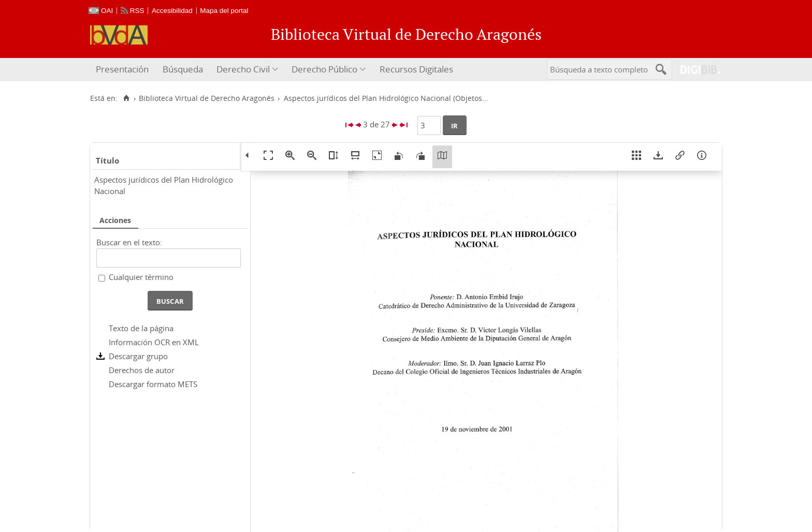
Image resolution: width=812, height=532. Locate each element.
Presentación (122, 69)
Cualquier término (141, 277)
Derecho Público (324, 69)
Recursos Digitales (416, 69)
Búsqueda (183, 69)
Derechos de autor (142, 370)
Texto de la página (141, 328)
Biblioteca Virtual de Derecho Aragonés (207, 98)
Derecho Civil (243, 69)
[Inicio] (126, 98)
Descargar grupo (138, 356)
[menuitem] (124, 70)
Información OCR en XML (154, 342)
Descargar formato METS (153, 384)
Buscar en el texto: (129, 242)
